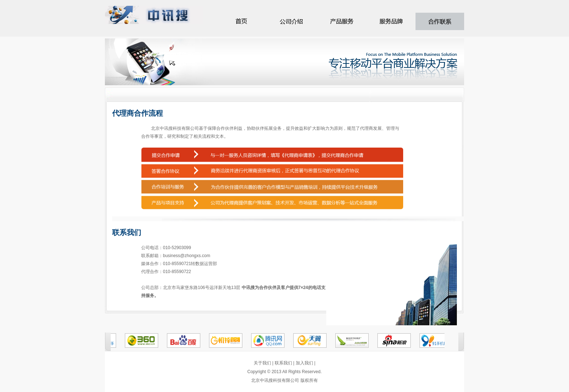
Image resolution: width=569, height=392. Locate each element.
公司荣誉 (440, 21)
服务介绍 (292, 21)
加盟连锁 (391, 21)
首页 (242, 21)
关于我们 (262, 363)
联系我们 (283, 363)
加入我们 (304, 363)
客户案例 (341, 21)
